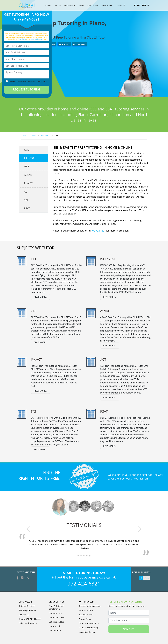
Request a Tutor (86, 611)
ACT (26, 192)
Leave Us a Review (87, 632)
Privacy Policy (22, 39)
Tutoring (48, 5)
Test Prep (58, 5)
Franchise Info (121, 5)
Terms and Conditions (37, 39)
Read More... (40, 297)
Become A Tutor (86, 615)
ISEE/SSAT (30, 158)
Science (64, 44)
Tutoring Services (27, 606)
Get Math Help (56, 613)
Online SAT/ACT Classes (30, 619)
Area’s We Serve (70, 5)
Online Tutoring (93, 5)
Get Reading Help (57, 618)
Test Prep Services (27, 611)
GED (27, 150)
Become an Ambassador (90, 606)
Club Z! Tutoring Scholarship (56, 608)
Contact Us (24, 615)
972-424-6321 (142, 6)
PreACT (28, 183)
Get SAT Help (55, 631)
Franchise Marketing (88, 628)
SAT (26, 200)
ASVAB (28, 175)
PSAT (27, 208)
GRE (26, 167)
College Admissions (28, 624)
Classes (81, 5)
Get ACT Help (55, 626)
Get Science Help (57, 622)
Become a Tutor (107, 5)
